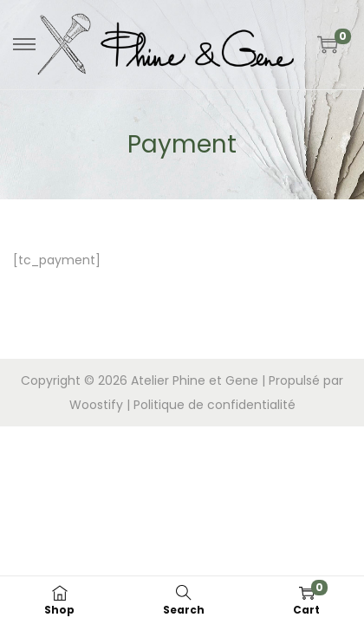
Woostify (96, 405)
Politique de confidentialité (214, 405)
